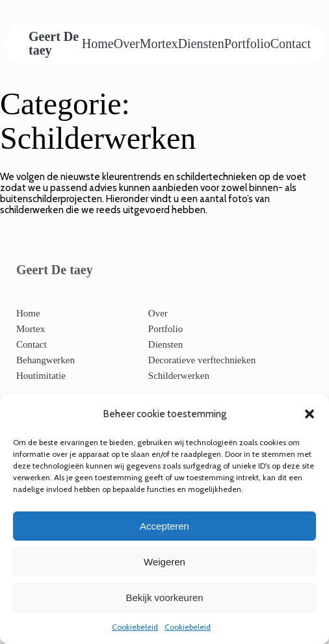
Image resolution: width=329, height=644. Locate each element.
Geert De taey (54, 43)
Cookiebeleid (135, 627)
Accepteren (164, 526)
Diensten (201, 44)
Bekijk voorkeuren (164, 598)
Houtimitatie (41, 376)
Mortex (159, 44)
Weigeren (164, 562)
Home (98, 44)
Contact (291, 44)
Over (127, 44)
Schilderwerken (179, 376)
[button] (309, 414)
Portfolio (247, 44)
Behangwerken (46, 360)
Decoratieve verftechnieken (202, 360)
